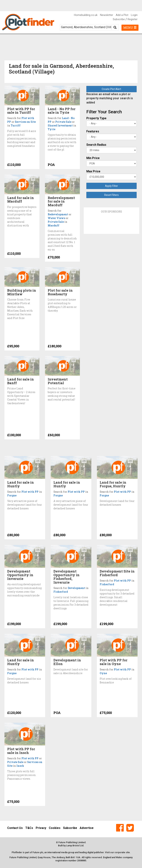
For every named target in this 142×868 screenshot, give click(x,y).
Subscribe (119, 19)
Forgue (12, 495)
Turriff (16, 125)
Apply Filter (111, 186)
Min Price (93, 158)
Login (134, 15)
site (128, 852)
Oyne (103, 673)
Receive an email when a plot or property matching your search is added (110, 98)
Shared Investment (60, 125)
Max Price (93, 171)
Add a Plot (122, 15)
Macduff (54, 225)
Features (93, 131)
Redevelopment (58, 214)
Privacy (41, 828)
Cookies (55, 828)
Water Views (56, 218)
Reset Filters (111, 195)
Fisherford (61, 592)
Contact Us (15, 828)
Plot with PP (30, 492)
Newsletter (107, 15)
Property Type (96, 118)
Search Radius (96, 145)
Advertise (87, 828)
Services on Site (25, 122)
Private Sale (63, 122)
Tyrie (51, 129)
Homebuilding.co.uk (86, 15)
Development (76, 588)
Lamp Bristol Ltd (75, 846)
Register (133, 19)
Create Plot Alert (111, 89)
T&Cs (29, 828)
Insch (20, 766)
